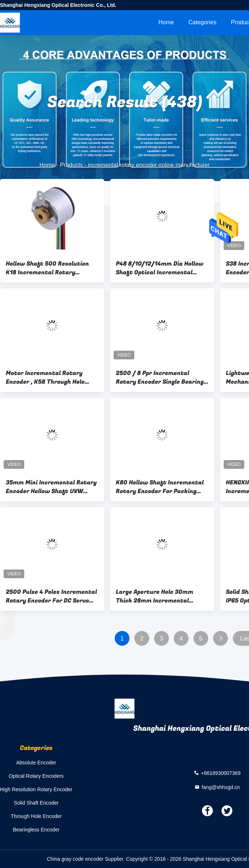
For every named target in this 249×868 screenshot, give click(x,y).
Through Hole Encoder (36, 816)
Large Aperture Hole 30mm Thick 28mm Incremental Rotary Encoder (155, 596)
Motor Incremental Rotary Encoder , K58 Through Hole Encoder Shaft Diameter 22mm (51, 377)
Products (71, 165)
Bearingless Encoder (36, 830)
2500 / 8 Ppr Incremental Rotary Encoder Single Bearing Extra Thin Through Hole (160, 377)
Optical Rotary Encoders (36, 776)
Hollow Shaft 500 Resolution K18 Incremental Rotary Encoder (47, 268)
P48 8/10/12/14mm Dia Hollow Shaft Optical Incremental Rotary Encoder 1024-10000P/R (162, 268)
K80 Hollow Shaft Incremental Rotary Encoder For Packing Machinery (160, 487)
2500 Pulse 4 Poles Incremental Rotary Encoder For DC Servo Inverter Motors (51, 596)
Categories (202, 22)
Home (166, 22)
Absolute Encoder (36, 763)
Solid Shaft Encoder (36, 803)
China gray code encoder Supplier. (86, 859)
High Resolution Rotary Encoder (36, 789)
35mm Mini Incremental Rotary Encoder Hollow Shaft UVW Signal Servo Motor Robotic (51, 487)
